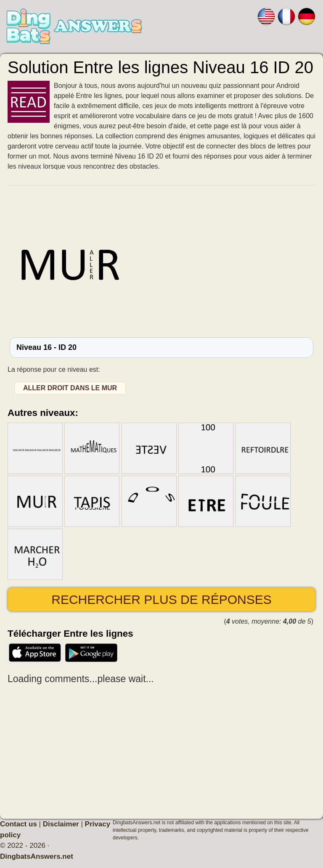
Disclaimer (61, 824)
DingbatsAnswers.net (37, 856)
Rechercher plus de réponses (161, 599)
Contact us (19, 824)
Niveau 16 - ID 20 (46, 347)
